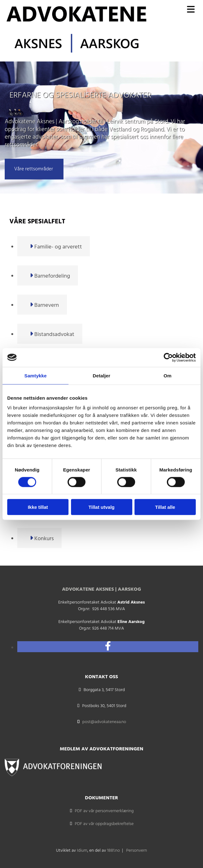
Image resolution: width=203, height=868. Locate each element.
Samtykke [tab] (36, 375)
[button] (34, 169)
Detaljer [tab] (101, 375)
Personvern (136, 851)
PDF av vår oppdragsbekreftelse (104, 824)
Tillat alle (165, 507)
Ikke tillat (38, 507)
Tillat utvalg (101, 507)
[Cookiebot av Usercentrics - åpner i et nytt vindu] (168, 357)
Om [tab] (167, 375)
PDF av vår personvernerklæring (104, 811)
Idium (82, 851)
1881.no (114, 851)
